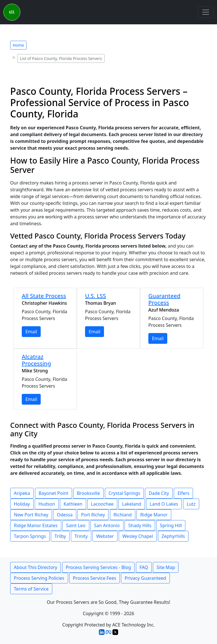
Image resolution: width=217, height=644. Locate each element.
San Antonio (107, 525)
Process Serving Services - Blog (98, 567)
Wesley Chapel (138, 536)
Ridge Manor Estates (36, 525)
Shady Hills (140, 525)
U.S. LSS (96, 296)
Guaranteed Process (164, 299)
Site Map (166, 567)
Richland (123, 515)
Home (18, 45)
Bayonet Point (54, 493)
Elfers (183, 493)
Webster (105, 536)
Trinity (81, 536)
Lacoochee (102, 504)
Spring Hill (171, 525)
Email (31, 332)
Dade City (159, 493)
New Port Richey (31, 515)
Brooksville (88, 493)
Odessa (65, 515)
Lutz (191, 504)
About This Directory (35, 567)
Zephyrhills (173, 536)
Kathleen (73, 504)
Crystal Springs (124, 493)
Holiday (22, 504)
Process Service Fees (95, 578)
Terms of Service (31, 589)
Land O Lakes (164, 504)
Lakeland (132, 504)
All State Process (44, 296)
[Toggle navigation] (206, 12)
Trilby (60, 536)
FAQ (144, 567)
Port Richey (93, 515)
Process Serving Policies (39, 578)
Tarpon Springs (30, 536)
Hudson (47, 504)
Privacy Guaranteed (145, 578)
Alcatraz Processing (36, 360)
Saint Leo (76, 525)
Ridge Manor (154, 515)
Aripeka (22, 493)
